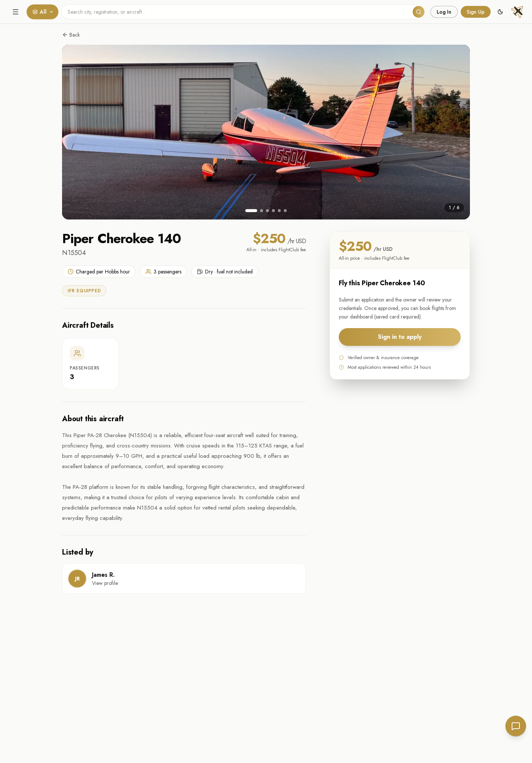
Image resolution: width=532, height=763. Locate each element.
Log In (444, 12)
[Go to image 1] (251, 211)
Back (71, 35)
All (43, 12)
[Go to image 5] (279, 211)
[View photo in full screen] (266, 132)
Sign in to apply (400, 337)
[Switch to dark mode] (500, 12)
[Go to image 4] (273, 211)
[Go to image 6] (285, 211)
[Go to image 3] (267, 211)
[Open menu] (16, 12)
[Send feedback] (516, 726)
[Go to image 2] (262, 211)
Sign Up (476, 12)
